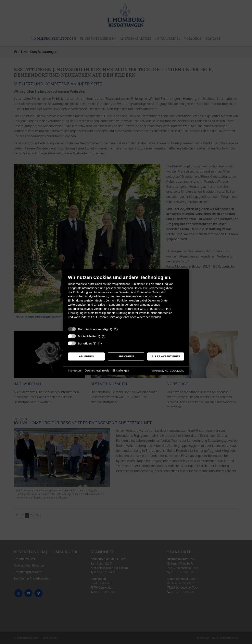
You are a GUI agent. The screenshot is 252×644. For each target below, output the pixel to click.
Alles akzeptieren (166, 356)
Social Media (87, 336)
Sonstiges (85, 343)
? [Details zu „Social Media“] (104, 336)
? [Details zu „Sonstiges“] (100, 343)
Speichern (126, 356)
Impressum (75, 371)
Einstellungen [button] (121, 371)
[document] (126, 300)
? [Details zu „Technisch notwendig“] (116, 329)
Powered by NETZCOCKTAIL (167, 371)
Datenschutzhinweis (97, 371)
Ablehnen (86, 356)
